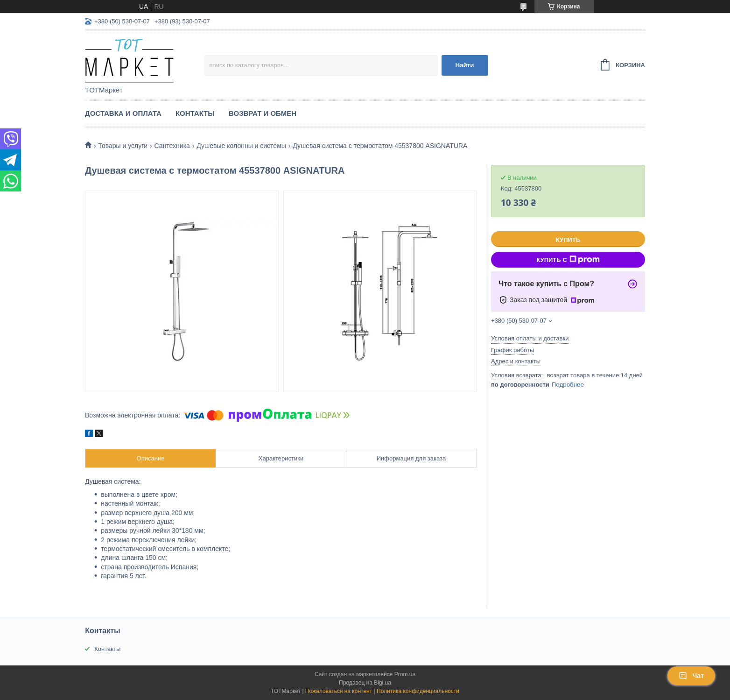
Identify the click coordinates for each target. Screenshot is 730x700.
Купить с (568, 260)
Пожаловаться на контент (339, 691)
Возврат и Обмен (263, 113)
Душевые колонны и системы (241, 146)
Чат (691, 676)
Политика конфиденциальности (418, 691)
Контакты (195, 113)
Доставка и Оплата (123, 113)
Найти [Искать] (465, 65)
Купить (568, 240)
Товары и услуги (123, 146)
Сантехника (172, 146)
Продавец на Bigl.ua (365, 683)
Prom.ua (405, 674)
